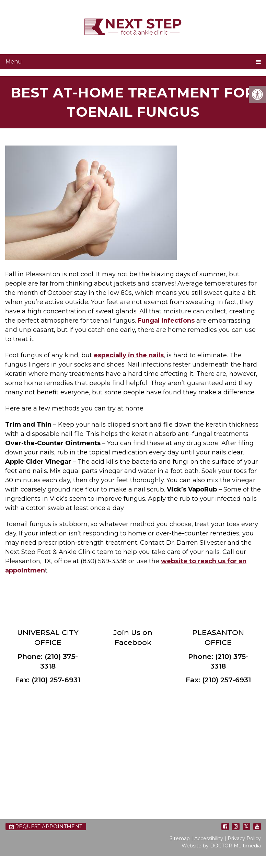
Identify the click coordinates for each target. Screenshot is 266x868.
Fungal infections (166, 321)
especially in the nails (129, 355)
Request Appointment (46, 826)
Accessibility (209, 838)
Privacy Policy (244, 838)
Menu (14, 62)
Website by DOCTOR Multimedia (221, 846)
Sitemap (180, 838)
